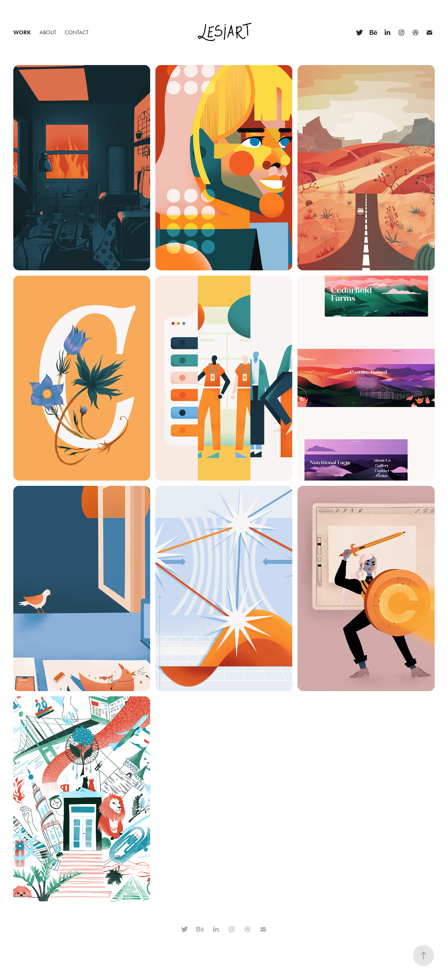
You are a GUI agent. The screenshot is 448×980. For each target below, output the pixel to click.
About (48, 32)
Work (22, 32)
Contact (77, 32)
